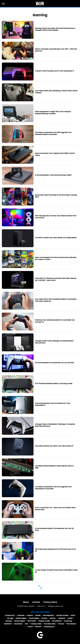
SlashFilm (8, 624)
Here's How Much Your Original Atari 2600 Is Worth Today (55, 154)
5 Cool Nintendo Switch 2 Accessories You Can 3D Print (54, 529)
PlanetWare (57, 621)
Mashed (9, 621)
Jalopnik (62, 618)
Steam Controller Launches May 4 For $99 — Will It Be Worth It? (56, 50)
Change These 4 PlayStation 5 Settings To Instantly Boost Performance (55, 425)
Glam (73, 615)
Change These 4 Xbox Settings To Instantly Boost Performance (54, 342)
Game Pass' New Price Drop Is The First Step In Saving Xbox (56, 196)
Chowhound (10, 615)
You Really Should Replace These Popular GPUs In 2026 (54, 467)
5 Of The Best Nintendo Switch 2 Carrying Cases (54, 384)
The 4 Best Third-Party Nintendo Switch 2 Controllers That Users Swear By (56, 300)
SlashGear (18, 624)
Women (38, 627)
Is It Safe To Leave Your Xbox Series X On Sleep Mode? (56, 238)
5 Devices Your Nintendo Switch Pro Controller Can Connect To (55, 321)
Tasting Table (36, 624)
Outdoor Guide (44, 621)
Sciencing (68, 621)
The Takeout (71, 624)
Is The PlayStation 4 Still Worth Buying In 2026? (53, 175)
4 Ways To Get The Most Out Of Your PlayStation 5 (54, 71)
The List (61, 624)
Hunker (44, 618)
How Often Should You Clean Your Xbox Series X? (54, 446)
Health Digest (21, 618)
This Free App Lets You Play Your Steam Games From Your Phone (56, 217)
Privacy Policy (50, 602)
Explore (30, 615)
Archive (36, 602)
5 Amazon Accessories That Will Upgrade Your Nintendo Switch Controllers (53, 133)
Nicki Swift (32, 621)
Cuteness (21, 615)
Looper (70, 618)
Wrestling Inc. (49, 627)
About (26, 602)
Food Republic (48, 615)
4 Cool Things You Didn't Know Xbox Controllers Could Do (56, 571)
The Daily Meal (50, 624)
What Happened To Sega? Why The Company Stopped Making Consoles (53, 113)
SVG (26, 624)
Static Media (28, 606)
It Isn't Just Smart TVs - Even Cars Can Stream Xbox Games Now (55, 509)
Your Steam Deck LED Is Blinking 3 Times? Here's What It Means (56, 92)
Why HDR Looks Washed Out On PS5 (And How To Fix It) (55, 550)
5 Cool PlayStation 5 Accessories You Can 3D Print (54, 363)
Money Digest (20, 621)
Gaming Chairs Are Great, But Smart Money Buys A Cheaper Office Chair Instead (55, 29)
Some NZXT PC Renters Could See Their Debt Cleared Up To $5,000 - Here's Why (56, 279)
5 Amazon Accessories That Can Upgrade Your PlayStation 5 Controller (53, 488)
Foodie (38, 615)
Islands (53, 618)
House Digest (34, 618)
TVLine (30, 627)
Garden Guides (62, 615)
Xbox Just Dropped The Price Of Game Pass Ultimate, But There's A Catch (56, 258)
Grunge (10, 618)
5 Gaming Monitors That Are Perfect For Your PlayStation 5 (53, 404)
